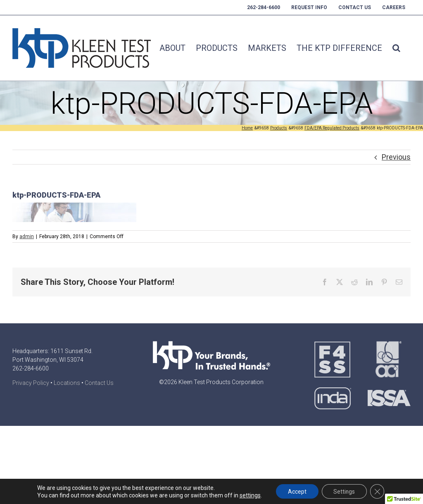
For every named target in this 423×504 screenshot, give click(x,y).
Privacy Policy (31, 383)
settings (248, 495)
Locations (67, 383)
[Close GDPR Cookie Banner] (378, 491)
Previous (396, 157)
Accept (296, 491)
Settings (344, 491)
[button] (396, 48)
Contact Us (99, 383)
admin (27, 236)
